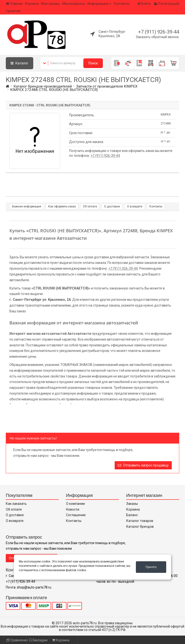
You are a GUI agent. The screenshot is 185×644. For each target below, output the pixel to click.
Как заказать (16, 504)
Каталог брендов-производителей (43, 86)
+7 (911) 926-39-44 (159, 32)
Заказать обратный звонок (157, 37)
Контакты (122, 4)
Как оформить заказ (62, 206)
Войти (144, 4)
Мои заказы (50, 4)
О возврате (135, 206)
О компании (75, 504)
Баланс (132, 515)
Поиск (93, 63)
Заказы (132, 504)
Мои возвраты (74, 4)
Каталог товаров (140, 521)
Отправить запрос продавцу (143, 465)
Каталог (20, 63)
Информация (98, 4)
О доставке (112, 206)
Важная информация (27, 206)
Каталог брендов (140, 527)
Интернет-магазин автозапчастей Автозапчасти (50, 334)
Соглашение (76, 515)
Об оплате (90, 206)
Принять (151, 567)
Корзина (32, 4)
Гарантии (13, 11)
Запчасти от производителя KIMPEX (107, 86)
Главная (14, 4)
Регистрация (167, 4)
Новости (73, 509)
